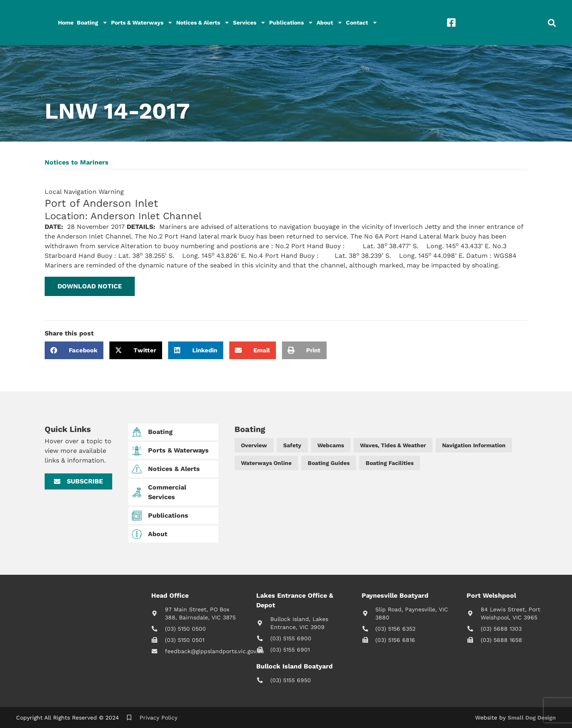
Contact (362, 23)
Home (66, 23)
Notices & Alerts (203, 23)
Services (249, 23)
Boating (92, 23)
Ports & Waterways (142, 23)
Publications (291, 23)
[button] (90, 286)
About (330, 23)
